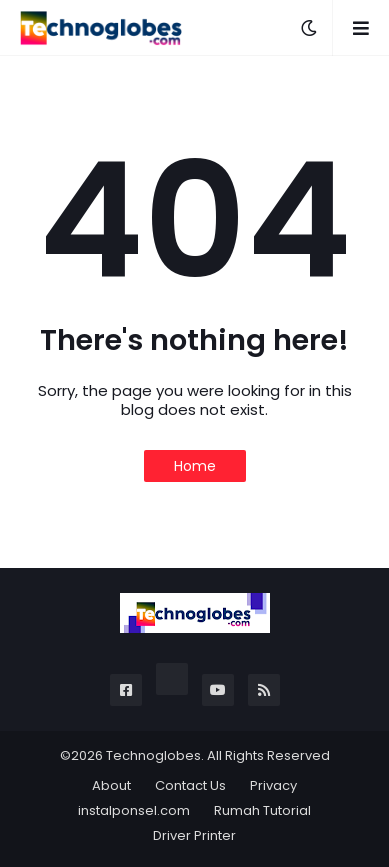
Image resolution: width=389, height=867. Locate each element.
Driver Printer (194, 835)
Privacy (273, 785)
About (111, 785)
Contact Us (190, 785)
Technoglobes (153, 755)
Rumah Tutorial (262, 810)
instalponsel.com (134, 810)
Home (195, 466)
